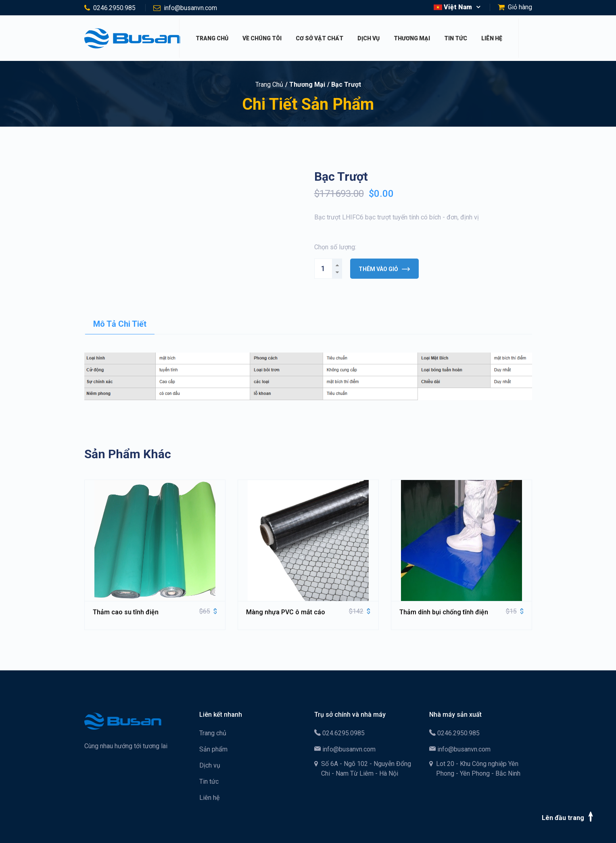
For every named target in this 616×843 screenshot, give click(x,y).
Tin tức (456, 38)
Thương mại (412, 38)
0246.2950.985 (114, 8)
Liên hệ (492, 38)
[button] (457, 7)
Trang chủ (212, 38)
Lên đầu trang (569, 817)
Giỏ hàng (520, 7)
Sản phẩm (213, 749)
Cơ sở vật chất (319, 38)
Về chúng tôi (262, 38)
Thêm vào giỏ (384, 269)
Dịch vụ (369, 38)
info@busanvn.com (190, 8)
